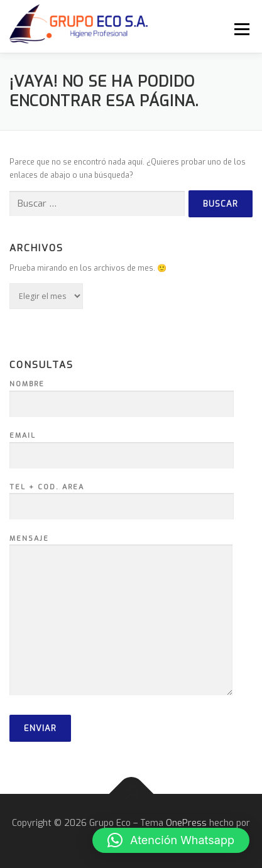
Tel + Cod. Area (122, 497)
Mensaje (121, 616)
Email (122, 446)
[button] (171, 840)
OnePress (186, 823)
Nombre (122, 394)
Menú (240, 29)
